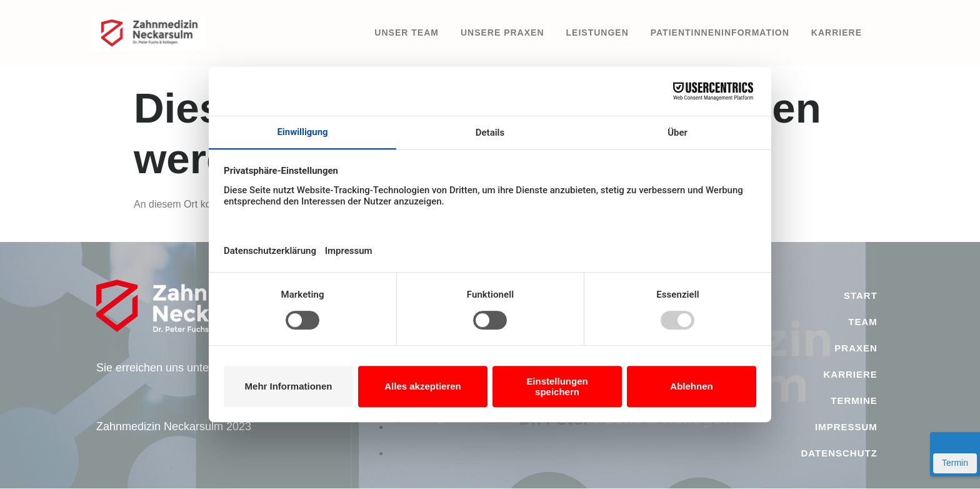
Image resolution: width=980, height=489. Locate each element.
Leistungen (597, 33)
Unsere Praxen (502, 33)
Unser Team (407, 33)
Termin (955, 463)
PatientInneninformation (720, 33)
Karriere (837, 33)
